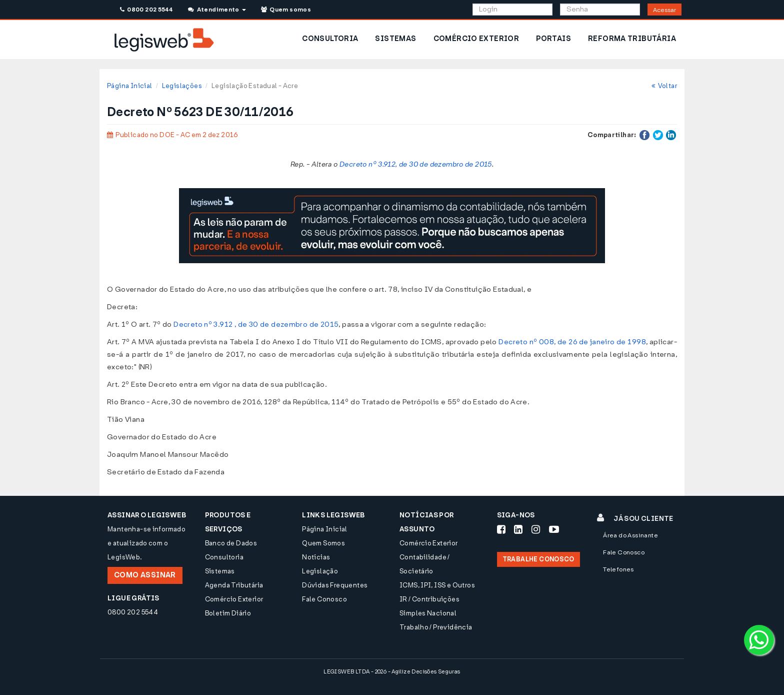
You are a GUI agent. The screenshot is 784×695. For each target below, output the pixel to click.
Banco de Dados (231, 543)
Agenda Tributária (234, 585)
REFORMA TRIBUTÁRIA (632, 39)
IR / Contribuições (429, 599)
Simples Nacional (428, 613)
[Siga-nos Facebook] (501, 529)
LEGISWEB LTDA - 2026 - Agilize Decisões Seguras (392, 672)
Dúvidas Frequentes (335, 585)
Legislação (320, 571)
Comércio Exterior (234, 599)
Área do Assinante (630, 535)
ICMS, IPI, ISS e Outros (437, 585)
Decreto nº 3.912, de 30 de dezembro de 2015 (416, 164)
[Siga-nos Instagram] (536, 529)
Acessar (664, 10)
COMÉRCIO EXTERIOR (476, 39)
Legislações (182, 86)
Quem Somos (323, 543)
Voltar (664, 86)
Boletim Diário (228, 613)
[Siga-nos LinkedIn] (518, 529)
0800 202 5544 (146, 10)
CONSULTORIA (330, 39)
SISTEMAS (395, 39)
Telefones (618, 569)
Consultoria (224, 557)
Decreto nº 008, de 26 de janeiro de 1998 (572, 342)
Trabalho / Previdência (436, 627)
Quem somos (286, 10)
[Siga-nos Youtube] (554, 529)
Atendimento (217, 10)
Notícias (316, 557)
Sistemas (220, 571)
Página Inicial (129, 86)
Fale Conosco (324, 599)
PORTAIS (553, 39)
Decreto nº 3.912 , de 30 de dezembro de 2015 (256, 324)
